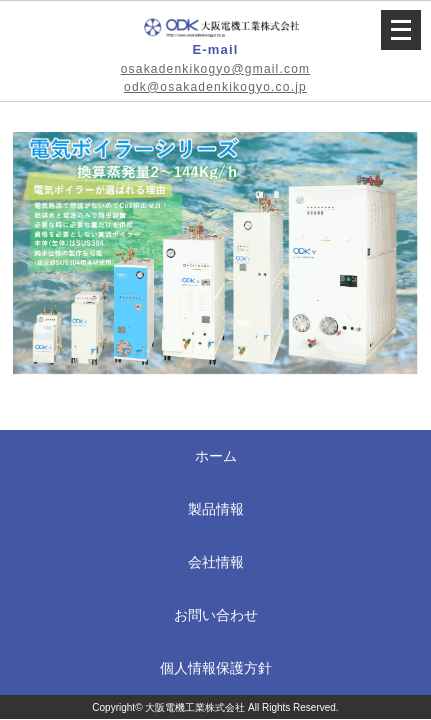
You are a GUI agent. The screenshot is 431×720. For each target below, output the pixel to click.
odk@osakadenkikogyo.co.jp (215, 87)
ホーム (216, 456)
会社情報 (216, 562)
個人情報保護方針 (216, 668)
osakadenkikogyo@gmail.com (216, 69)
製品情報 (216, 509)
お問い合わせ (216, 615)
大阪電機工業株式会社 (195, 707)
